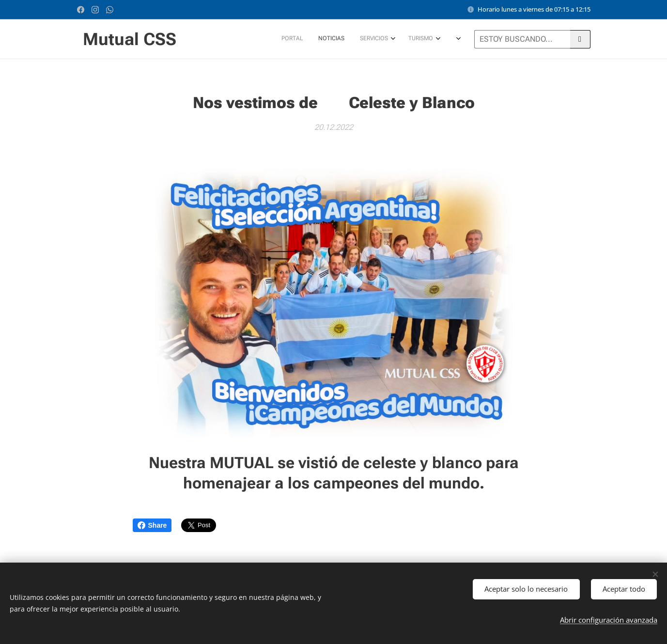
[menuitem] (324, 39)
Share (152, 525)
